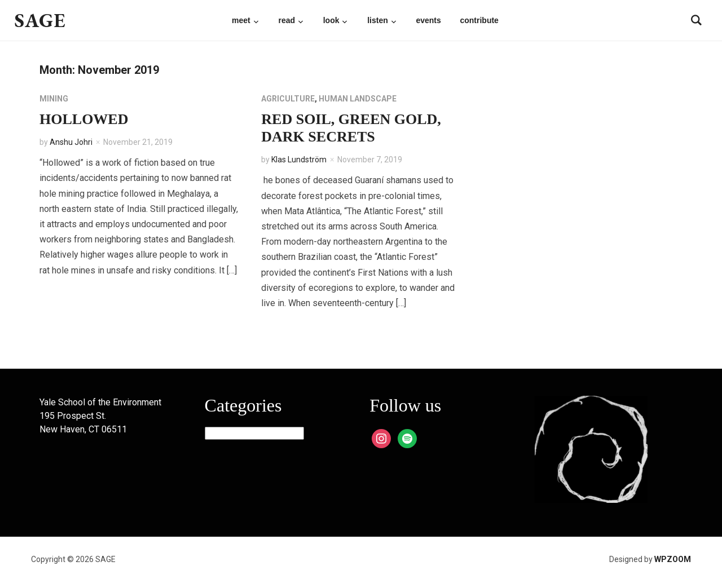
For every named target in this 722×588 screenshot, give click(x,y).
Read (287, 20)
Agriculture (288, 99)
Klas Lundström (299, 160)
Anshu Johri (71, 142)
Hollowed (84, 119)
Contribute (479, 20)
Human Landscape (358, 99)
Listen (378, 20)
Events (428, 20)
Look (331, 20)
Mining (54, 99)
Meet (241, 20)
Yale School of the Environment (100, 402)
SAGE (40, 20)
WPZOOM (673, 559)
